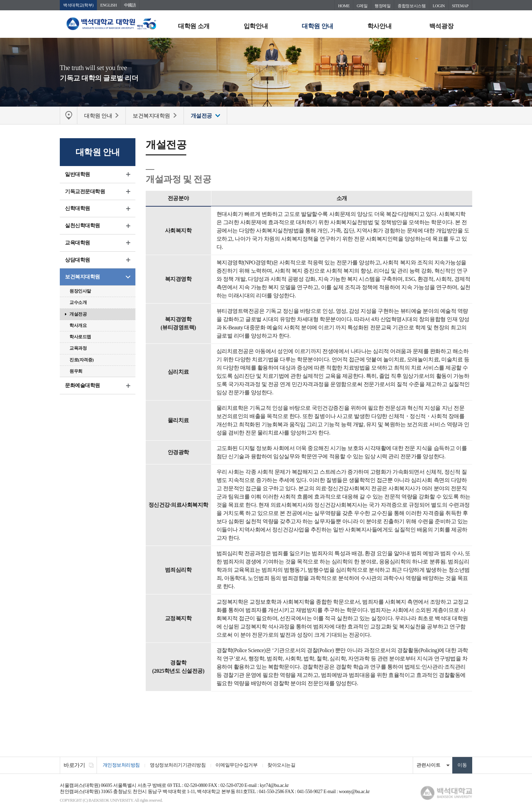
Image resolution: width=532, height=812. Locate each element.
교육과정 (78, 348)
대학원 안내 (318, 26)
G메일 (362, 6)
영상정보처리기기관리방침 (178, 765)
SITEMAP (460, 6)
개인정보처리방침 (121, 765)
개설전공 (78, 314)
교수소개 (78, 303)
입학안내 (256, 26)
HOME (344, 6)
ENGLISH (109, 5)
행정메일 (383, 6)
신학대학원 (77, 209)
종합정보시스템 (412, 6)
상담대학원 (77, 260)
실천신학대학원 (82, 226)
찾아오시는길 (282, 765)
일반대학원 (77, 174)
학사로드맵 (80, 337)
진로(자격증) (81, 360)
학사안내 (379, 26)
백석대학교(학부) (78, 5)
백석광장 (441, 26)
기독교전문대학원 (85, 191)
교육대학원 (77, 243)
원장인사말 (80, 291)
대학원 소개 (194, 26)
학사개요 (78, 325)
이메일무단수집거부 (237, 765)
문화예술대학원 (82, 386)
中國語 (130, 5)
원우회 (76, 371)
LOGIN (439, 6)
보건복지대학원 (82, 277)
